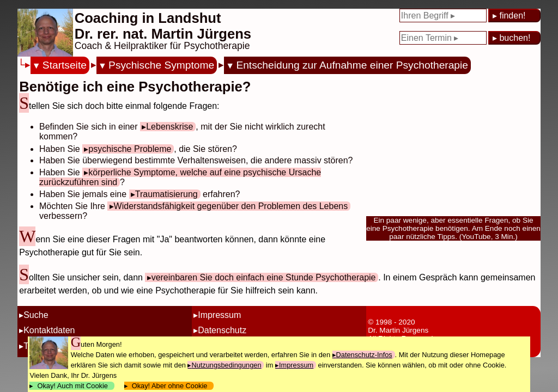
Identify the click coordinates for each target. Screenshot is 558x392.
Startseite (65, 65)
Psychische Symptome (161, 65)
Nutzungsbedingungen (226, 365)
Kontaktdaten (49, 330)
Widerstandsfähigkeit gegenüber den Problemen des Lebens (231, 206)
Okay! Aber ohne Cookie (170, 386)
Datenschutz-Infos (364, 355)
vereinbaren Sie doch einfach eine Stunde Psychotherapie (264, 277)
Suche (36, 315)
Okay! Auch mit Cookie (72, 386)
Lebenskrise (169, 127)
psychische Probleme (130, 149)
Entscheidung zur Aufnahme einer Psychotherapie (352, 65)
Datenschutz (222, 330)
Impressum (219, 315)
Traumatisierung (166, 194)
